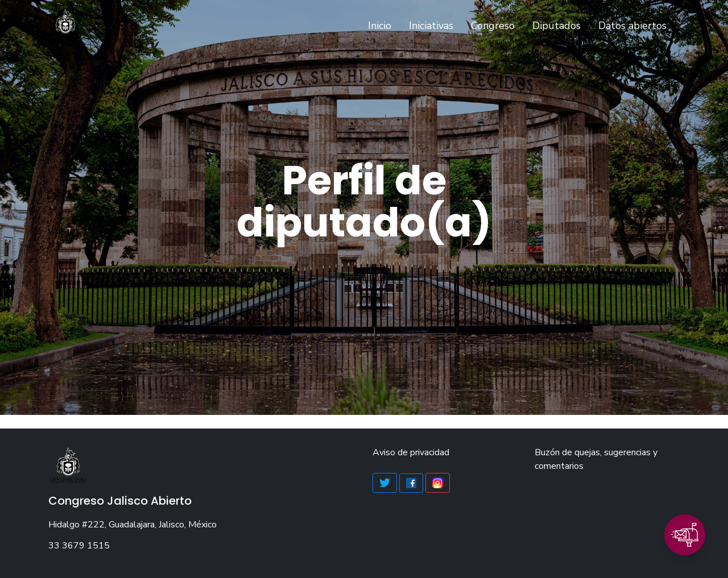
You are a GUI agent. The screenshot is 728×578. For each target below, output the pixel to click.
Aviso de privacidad (411, 452)
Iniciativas (431, 26)
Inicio (382, 25)
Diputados (557, 26)
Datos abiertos (632, 26)
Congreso (493, 26)
